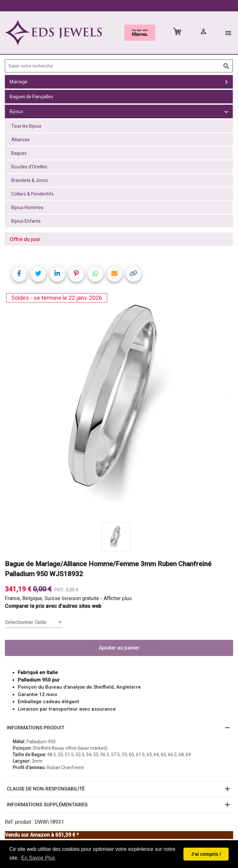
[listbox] (34, 622)
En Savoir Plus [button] (38, 858)
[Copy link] (134, 274)
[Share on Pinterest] (76, 274)
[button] (119, 728)
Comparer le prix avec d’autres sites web (53, 606)
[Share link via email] (114, 274)
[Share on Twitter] (38, 274)
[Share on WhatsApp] (95, 274)
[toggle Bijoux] (226, 111)
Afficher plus (118, 598)
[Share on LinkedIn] (57, 274)
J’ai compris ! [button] (206, 854)
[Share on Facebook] (19, 274)
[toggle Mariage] (226, 82)
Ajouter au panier (119, 648)
